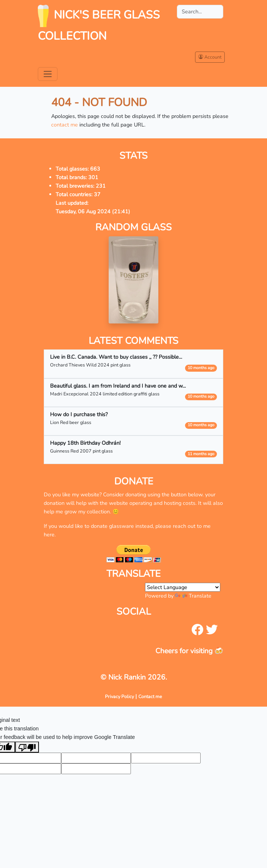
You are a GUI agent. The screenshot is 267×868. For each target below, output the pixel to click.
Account (210, 57)
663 (95, 169)
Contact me (150, 696)
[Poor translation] (27, 747)
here (49, 535)
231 (101, 186)
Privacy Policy (119, 696)
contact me (65, 125)
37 (97, 194)
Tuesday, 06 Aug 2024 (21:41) (93, 211)
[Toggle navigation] (48, 74)
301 (93, 177)
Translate (193, 596)
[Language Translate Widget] (183, 587)
